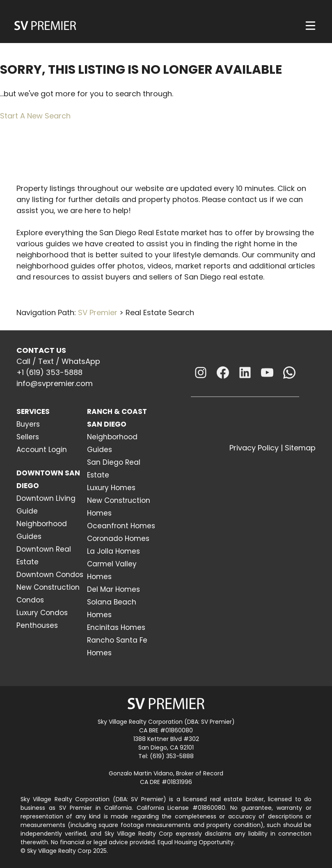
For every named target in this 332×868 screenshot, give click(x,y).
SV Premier (98, 312)
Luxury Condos (42, 613)
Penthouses (37, 625)
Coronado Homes (118, 539)
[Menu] (310, 26)
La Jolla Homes (113, 551)
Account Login (42, 450)
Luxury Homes (111, 488)
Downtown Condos (50, 575)
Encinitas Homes (116, 627)
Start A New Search (35, 116)
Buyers (28, 424)
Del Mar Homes (113, 589)
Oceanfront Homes (121, 526)
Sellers (28, 437)
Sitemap (300, 448)
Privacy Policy (254, 448)
